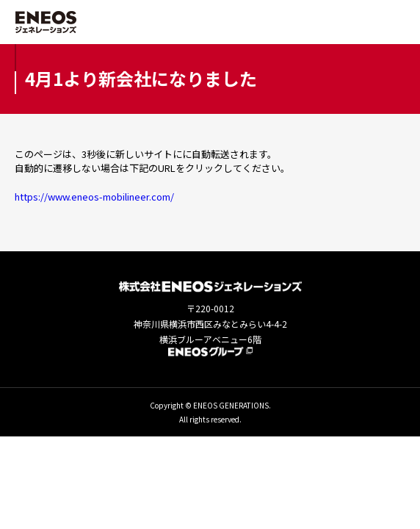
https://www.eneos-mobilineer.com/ (94, 197)
